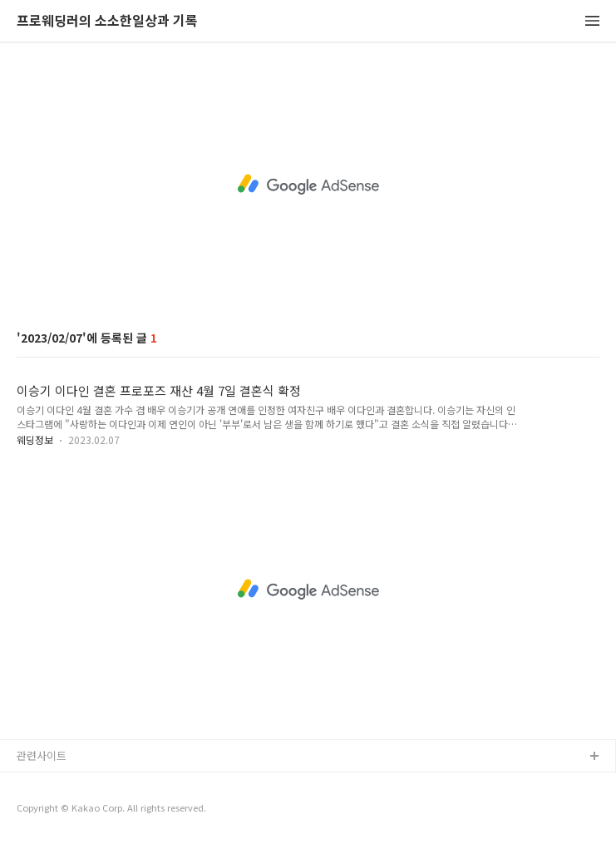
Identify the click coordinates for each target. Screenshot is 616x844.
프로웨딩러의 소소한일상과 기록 (107, 21)
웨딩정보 (35, 439)
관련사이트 (42, 755)
